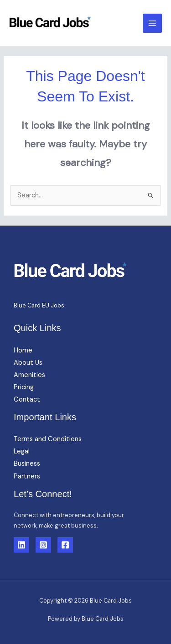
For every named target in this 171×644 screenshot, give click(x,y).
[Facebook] (65, 545)
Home (23, 350)
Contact (27, 400)
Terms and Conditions (48, 439)
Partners (27, 476)
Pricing (24, 387)
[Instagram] (43, 545)
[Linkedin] (21, 545)
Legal (22, 451)
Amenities (29, 375)
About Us (28, 363)
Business (27, 464)
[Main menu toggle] (152, 23)
